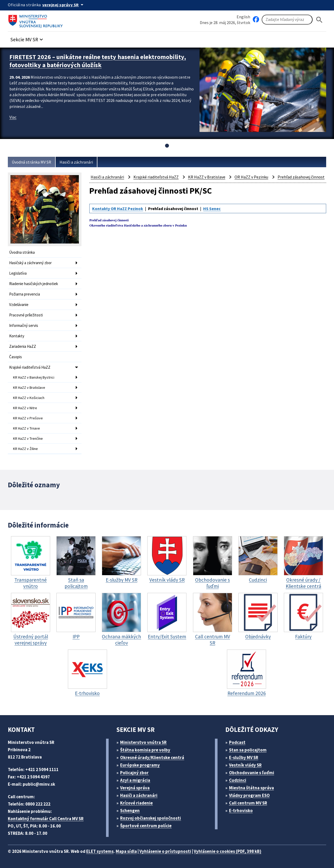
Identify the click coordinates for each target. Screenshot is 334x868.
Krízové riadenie (136, 803)
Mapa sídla (126, 851)
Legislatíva (18, 273)
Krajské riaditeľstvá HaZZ (30, 367)
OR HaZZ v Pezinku (251, 177)
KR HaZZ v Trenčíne (28, 438)
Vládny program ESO (249, 795)
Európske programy (140, 765)
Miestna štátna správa (251, 788)
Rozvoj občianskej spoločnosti (151, 818)
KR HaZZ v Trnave (27, 428)
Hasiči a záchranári (76, 162)
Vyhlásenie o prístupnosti (165, 851)
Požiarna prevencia (25, 294)
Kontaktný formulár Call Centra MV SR (46, 819)
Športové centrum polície (146, 826)
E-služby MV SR (244, 757)
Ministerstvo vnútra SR (143, 742)
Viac (13, 117)
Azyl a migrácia (135, 780)
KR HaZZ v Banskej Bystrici (34, 377)
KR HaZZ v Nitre (25, 408)
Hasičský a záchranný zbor (30, 263)
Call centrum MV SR (248, 803)
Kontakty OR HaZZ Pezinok (118, 209)
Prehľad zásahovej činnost (301, 177)
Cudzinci (238, 780)
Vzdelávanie (19, 305)
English (243, 17)
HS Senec (212, 209)
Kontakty (17, 336)
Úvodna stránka (22, 252)
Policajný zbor (134, 773)
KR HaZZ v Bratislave (29, 387)
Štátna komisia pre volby (145, 750)
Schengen (130, 811)
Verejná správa (135, 788)
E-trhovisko (241, 811)
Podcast (237, 742)
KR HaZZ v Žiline (25, 449)
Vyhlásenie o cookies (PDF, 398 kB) (228, 851)
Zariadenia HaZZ (23, 346)
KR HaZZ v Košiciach (29, 398)
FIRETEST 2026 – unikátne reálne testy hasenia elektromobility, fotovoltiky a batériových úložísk (98, 61)
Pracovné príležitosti (26, 315)
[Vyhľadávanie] (287, 20)
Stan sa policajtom (248, 750)
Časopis (16, 357)
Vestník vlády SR (245, 765)
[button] (27, 38)
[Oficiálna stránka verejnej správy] (64, 5)
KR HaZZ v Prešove (28, 418)
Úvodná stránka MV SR (31, 162)
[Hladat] (319, 20)
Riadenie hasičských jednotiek (34, 284)
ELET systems (100, 851)
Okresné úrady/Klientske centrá (152, 757)
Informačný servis (24, 325)
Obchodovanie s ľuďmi (252, 773)
